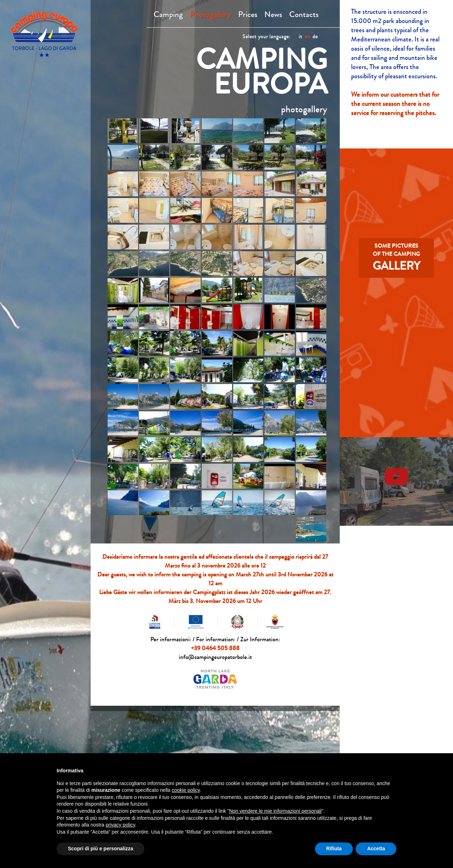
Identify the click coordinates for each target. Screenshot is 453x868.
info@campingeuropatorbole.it (215, 657)
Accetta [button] (376, 849)
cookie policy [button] (186, 790)
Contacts (304, 15)
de (315, 36)
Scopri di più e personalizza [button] (101, 849)
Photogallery (211, 15)
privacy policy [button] (121, 825)
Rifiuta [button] (334, 849)
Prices (248, 15)
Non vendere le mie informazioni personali (275, 811)
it (300, 36)
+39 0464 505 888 (215, 648)
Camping (168, 15)
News (273, 15)
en (307, 36)
